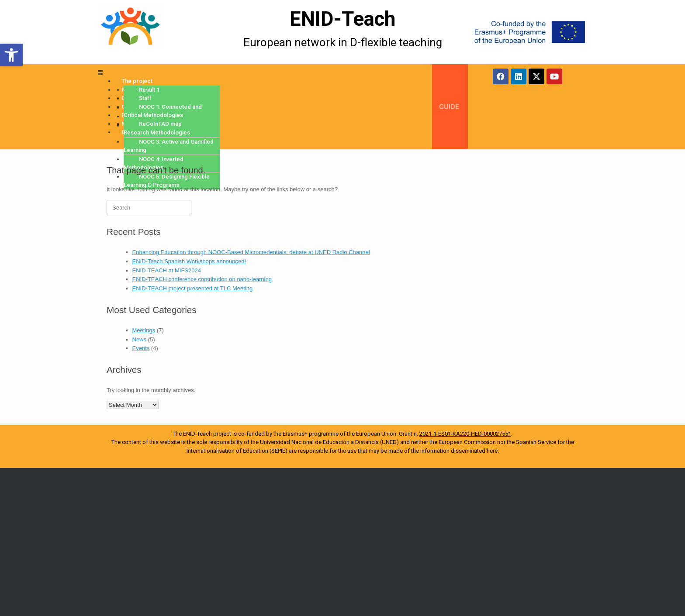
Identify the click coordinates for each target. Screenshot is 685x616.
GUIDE (449, 107)
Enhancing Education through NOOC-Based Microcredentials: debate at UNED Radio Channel (251, 252)
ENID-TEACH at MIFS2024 (167, 270)
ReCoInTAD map (160, 124)
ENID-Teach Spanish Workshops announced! (189, 261)
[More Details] (156, 32)
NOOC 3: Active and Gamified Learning (169, 146)
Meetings (144, 330)
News (140, 339)
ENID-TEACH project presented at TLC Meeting (193, 288)
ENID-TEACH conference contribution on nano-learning (202, 279)
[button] (11, 55)
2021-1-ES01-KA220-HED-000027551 (465, 434)
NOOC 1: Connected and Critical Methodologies (163, 111)
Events (141, 348)
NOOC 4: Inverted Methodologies (154, 163)
